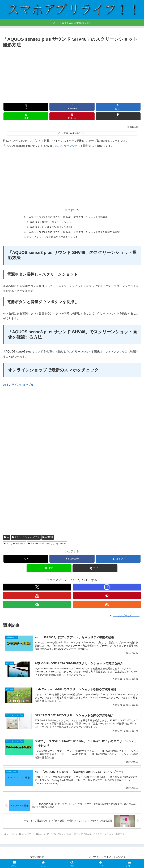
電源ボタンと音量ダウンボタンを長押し (52, 227)
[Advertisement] (72, 75)
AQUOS (48, 537)
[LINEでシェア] (26, 116)
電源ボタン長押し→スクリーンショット (52, 222)
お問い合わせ (37, 857)
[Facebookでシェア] (72, 107)
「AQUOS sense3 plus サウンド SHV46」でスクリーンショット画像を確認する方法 (73, 232)
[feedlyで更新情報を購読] (37, 604)
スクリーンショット (71, 146)
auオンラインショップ (18, 385)
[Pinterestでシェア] (72, 116)
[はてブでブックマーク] (118, 107)
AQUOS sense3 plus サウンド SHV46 (47, 544)
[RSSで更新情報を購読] (107, 604)
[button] (118, 116)
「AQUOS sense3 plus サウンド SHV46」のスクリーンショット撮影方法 (67, 217)
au (6, 537)
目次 (67, 210)
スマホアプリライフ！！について (107, 857)
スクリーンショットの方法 (26, 537)
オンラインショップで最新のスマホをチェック (52, 237)
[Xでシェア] (26, 107)
